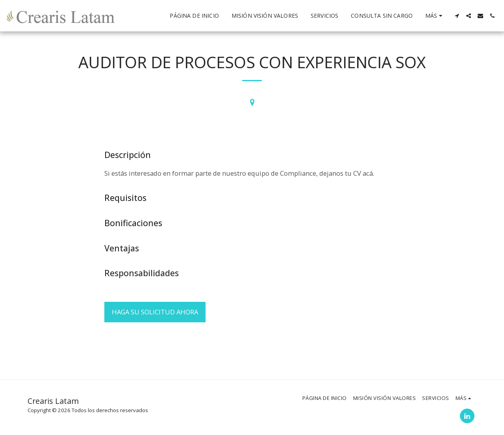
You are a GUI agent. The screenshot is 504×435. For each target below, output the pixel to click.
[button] (457, 16)
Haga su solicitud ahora (155, 312)
